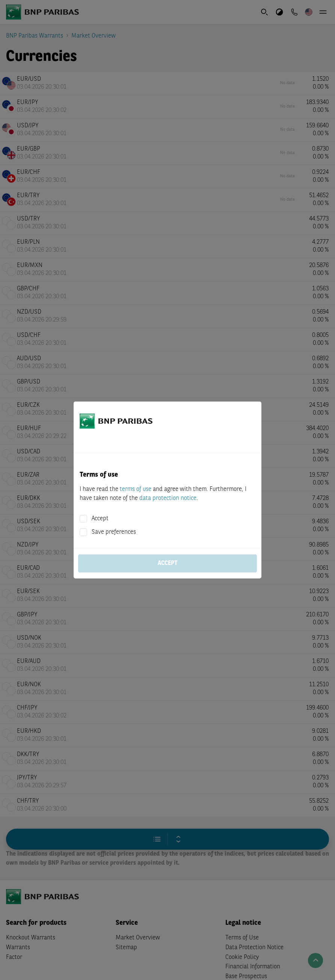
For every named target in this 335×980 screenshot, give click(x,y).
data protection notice (168, 498)
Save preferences (114, 532)
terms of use (136, 489)
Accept (100, 519)
